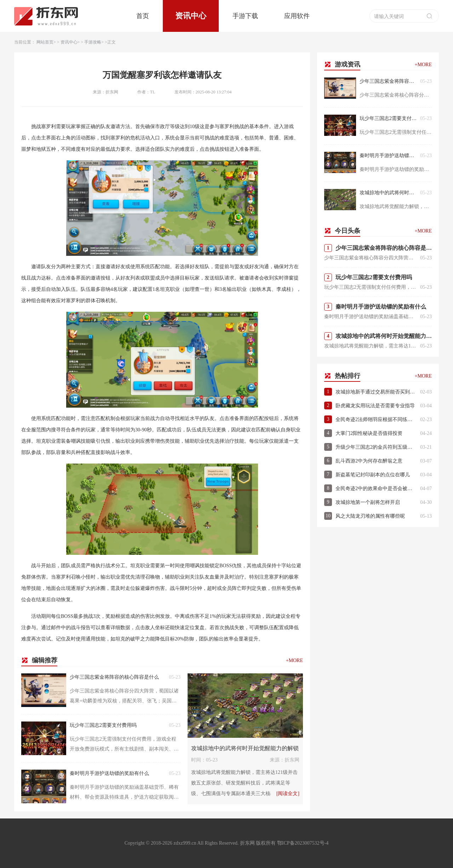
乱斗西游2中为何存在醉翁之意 (369, 461)
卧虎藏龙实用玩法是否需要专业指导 (375, 406)
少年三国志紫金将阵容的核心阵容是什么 (114, 677)
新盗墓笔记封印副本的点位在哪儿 (373, 475)
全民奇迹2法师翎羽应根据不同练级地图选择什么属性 (376, 419)
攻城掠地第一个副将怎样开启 (368, 502)
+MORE (294, 660)
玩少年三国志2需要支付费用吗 (103, 725)
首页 (143, 16)
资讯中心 (191, 16)
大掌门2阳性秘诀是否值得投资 (369, 433)
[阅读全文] (288, 794)
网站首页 (45, 42)
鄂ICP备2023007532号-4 (303, 843)
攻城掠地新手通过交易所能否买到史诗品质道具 (376, 392)
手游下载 (245, 16)
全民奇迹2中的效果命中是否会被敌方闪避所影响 (376, 488)
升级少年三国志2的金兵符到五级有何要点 (376, 447)
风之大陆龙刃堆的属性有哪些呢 (370, 516)
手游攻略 (93, 42)
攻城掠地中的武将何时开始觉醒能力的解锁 (245, 748)
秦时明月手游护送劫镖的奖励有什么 (109, 773)
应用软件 (297, 16)
